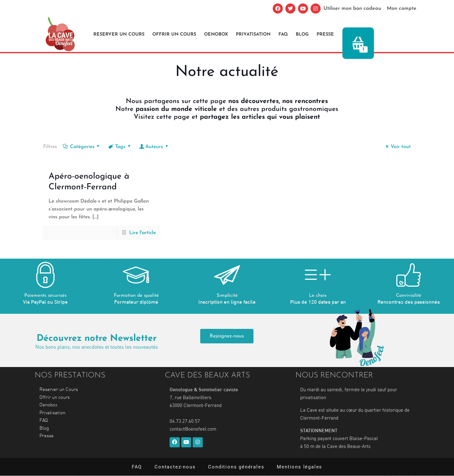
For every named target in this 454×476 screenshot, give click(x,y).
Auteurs (154, 147)
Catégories (82, 147)
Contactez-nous (175, 467)
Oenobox (216, 34)
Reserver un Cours (119, 34)
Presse (325, 34)
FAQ (283, 34)
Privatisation (253, 34)
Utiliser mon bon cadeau (353, 9)
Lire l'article (143, 233)
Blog (302, 34)
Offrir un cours (174, 34)
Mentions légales (300, 467)
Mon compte (402, 9)
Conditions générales (236, 467)
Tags (120, 147)
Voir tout (397, 147)
